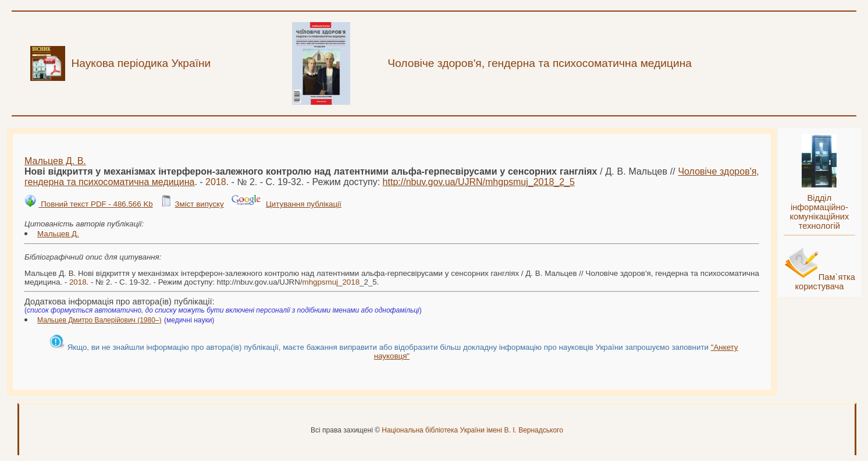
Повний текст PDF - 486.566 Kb (95, 204)
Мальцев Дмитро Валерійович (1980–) (99, 320)
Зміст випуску (199, 204)
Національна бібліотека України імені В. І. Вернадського (472, 430)
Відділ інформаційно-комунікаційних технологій (819, 212)
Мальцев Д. (58, 234)
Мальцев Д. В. (55, 161)
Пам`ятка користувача (825, 282)
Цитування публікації (304, 204)
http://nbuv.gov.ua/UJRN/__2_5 (479, 182)
